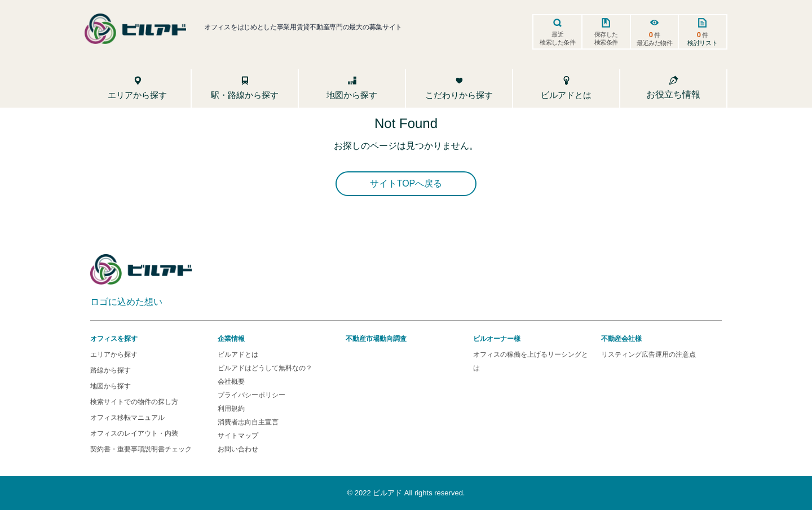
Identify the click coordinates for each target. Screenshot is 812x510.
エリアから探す (114, 354)
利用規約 (231, 409)
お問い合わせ (238, 449)
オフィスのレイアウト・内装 (134, 433)
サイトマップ (238, 436)
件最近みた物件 (655, 38)
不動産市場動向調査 (376, 339)
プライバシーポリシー (251, 395)
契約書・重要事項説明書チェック (141, 449)
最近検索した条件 (558, 38)
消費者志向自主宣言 (248, 422)
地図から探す (111, 386)
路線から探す (111, 370)
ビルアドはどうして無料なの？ (265, 368)
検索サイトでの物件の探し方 (134, 402)
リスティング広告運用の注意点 (648, 354)
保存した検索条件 (606, 38)
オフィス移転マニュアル (127, 418)
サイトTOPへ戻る (406, 183)
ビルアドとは (238, 354)
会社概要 (231, 382)
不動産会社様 (621, 339)
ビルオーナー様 (497, 339)
